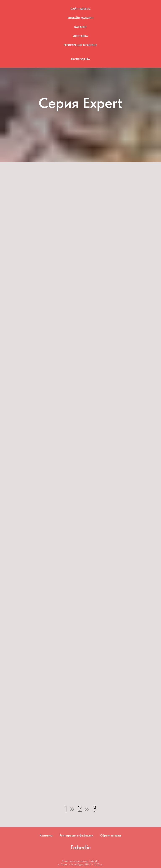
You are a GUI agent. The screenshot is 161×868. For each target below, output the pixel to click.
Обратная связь (111, 835)
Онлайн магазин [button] (81, 18)
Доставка (81, 36)
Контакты (46, 835)
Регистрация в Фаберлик (76, 835)
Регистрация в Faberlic (81, 45)
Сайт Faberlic (80, 9)
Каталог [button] (80, 27)
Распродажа (80, 59)
